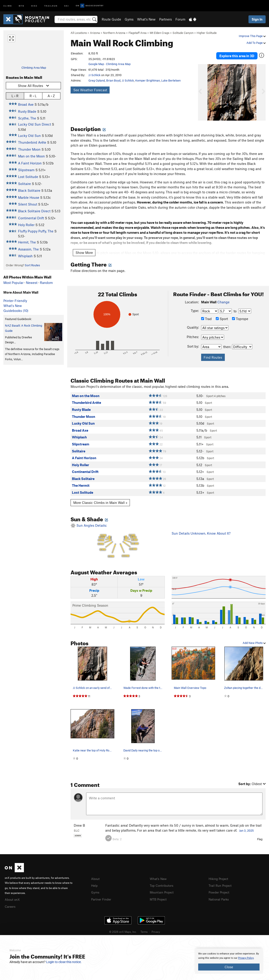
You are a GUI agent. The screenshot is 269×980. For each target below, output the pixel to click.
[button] (202, 88)
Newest (32, 283)
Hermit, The (27, 242)
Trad (206, 315)
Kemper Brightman (148, 80)
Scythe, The (27, 118)
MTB (22, 6)
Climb (8, 6)
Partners (166, 19)
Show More (84, 248)
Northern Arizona (114, 33)
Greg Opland (97, 80)
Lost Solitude (28, 177)
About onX (13, 895)
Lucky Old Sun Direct (34, 124)
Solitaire (24, 184)
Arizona (95, 33)
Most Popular (13, 283)
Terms (144, 927)
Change (223, 298)
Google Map (96, 64)
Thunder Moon (29, 149)
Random (46, 283)
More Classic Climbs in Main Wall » (100, 498)
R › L (33, 96)
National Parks (220, 894)
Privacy (156, 927)
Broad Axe (26, 104)
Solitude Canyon (183, 33)
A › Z (51, 96)
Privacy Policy (246, 958)
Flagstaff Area (138, 33)
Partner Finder (102, 894)
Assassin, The (28, 249)
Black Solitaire (29, 190)
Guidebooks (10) (16, 311)
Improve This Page (252, 36)
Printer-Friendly (15, 301)
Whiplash (25, 256)
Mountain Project (163, 888)
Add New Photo (254, 639)
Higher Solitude (207, 33)
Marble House (29, 197)
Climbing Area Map (34, 68)
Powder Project (220, 888)
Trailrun (51, 6)
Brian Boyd (113, 80)
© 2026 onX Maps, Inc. (123, 927)
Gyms (129, 19)
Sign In (257, 19)
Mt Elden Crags (160, 33)
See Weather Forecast (90, 90)
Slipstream (26, 170)
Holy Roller (26, 225)
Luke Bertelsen (171, 80)
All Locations (79, 33)
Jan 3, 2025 (246, 826)
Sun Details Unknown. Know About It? (201, 529)
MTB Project (159, 894)
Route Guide (111, 19)
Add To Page (256, 43)
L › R (15, 96)
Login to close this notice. (64, 962)
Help (95, 881)
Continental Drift (31, 218)
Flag (260, 835)
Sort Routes (32, 265)
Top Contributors (163, 881)
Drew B (79, 821)
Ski (67, 6)
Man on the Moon (31, 156)
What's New (146, 19)
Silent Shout (28, 204)
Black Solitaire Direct (34, 211)
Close (229, 967)
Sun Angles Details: (118, 537)
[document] (229, 961)
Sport (222, 315)
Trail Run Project (221, 881)
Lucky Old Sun (29, 136)
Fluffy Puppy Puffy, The (36, 231)
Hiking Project (219, 874)
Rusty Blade (27, 111)
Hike (34, 6)
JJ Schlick (94, 75)
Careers (11, 902)
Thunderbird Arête (32, 142)
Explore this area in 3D (237, 54)
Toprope (240, 315)
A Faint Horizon (30, 163)
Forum (180, 19)
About (96, 874)
